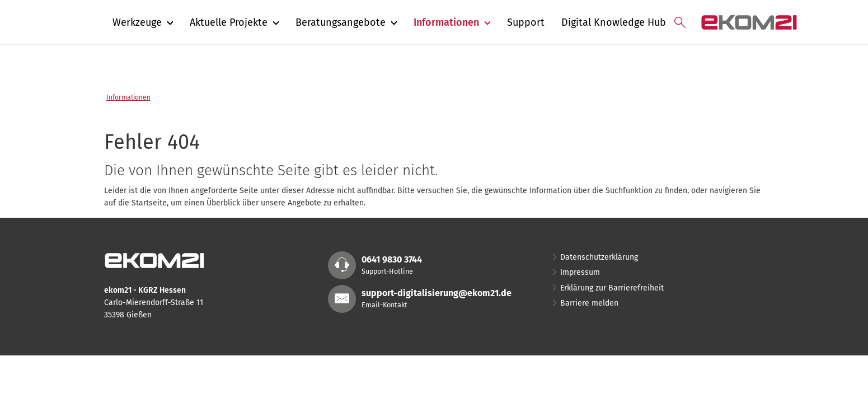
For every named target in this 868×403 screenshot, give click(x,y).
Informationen (128, 97)
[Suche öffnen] (680, 23)
